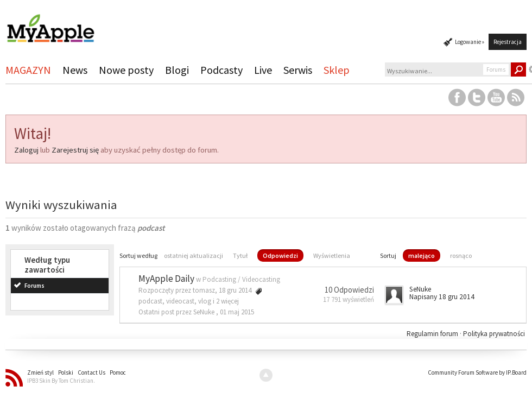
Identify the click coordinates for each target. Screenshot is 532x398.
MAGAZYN (28, 70)
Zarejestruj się (75, 150)
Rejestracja (508, 42)
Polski (66, 372)
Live (263, 70)
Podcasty (221, 70)
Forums (34, 286)
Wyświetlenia (332, 255)
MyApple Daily (166, 279)
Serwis (298, 70)
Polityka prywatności (494, 334)
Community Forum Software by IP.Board (477, 372)
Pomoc (118, 372)
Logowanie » (470, 42)
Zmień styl (40, 372)
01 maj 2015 (237, 312)
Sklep (337, 70)
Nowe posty (126, 70)
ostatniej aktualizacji (194, 255)
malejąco (422, 255)
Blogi (177, 70)
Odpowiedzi (280, 255)
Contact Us (91, 372)
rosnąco (461, 255)
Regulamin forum (433, 334)
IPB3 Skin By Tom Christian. (61, 381)
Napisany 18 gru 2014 (442, 297)
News (75, 70)
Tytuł (240, 255)
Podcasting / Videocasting (241, 279)
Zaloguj (26, 150)
